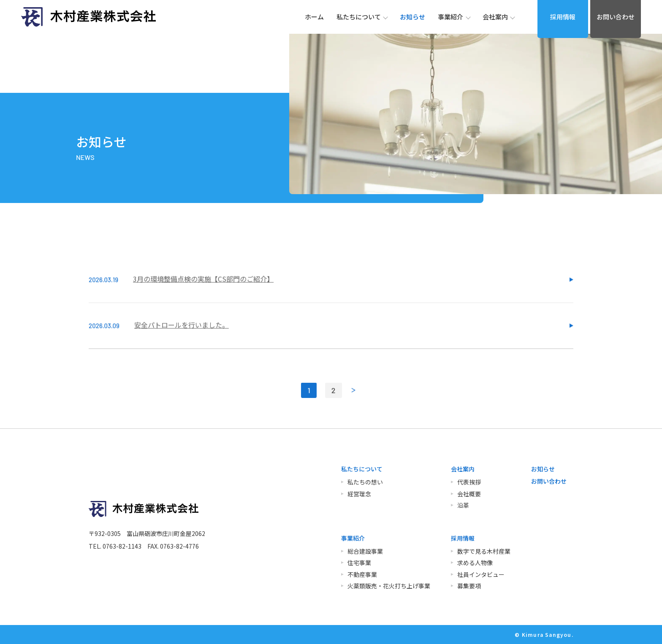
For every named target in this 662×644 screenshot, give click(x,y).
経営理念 (359, 494)
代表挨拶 (469, 482)
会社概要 (469, 494)
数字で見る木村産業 (484, 551)
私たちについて (362, 469)
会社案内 (463, 469)
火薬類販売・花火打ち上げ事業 (389, 586)
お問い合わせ (616, 17)
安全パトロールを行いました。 (182, 338)
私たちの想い (365, 482)
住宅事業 (359, 563)
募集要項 (469, 586)
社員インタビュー (481, 574)
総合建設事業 (365, 551)
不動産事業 (362, 574)
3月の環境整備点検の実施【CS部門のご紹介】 (203, 292)
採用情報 (563, 17)
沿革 (463, 505)
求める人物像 (475, 563)
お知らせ (543, 469)
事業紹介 (353, 538)
